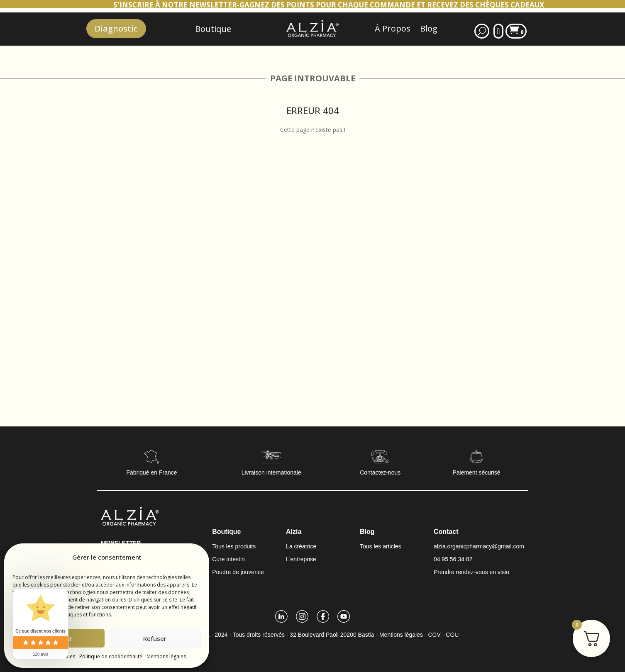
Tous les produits (234, 546)
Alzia (294, 532)
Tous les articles (381, 546)
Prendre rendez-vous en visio (471, 572)
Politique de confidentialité (111, 656)
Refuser (155, 638)
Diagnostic (116, 28)
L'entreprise (301, 559)
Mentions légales (166, 656)
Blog (429, 28)
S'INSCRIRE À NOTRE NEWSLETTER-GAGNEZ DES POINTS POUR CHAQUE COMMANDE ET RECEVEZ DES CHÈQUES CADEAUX (346, 5)
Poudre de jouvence (238, 572)
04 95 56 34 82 (453, 559)
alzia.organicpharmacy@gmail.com (479, 546)
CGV (434, 635)
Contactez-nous (380, 472)
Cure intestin (228, 559)
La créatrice (301, 546)
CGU (452, 635)
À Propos (393, 28)
